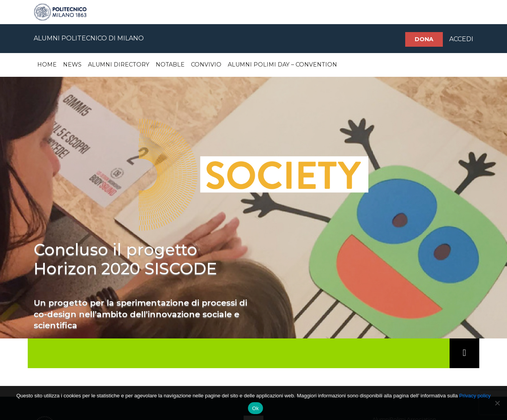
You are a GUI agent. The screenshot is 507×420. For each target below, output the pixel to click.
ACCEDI (461, 39)
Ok (255, 408)
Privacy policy (475, 396)
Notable (170, 65)
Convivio (206, 65)
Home (47, 65)
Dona (424, 39)
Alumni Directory (119, 65)
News (72, 65)
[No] (497, 403)
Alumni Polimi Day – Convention (282, 65)
